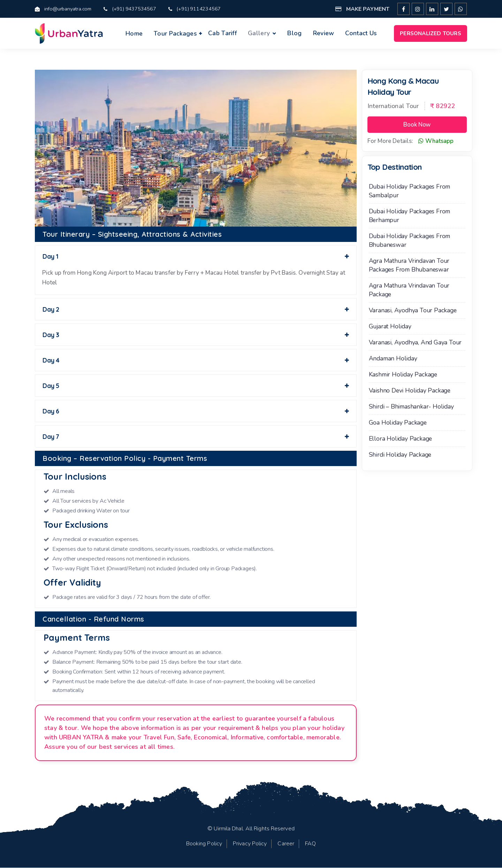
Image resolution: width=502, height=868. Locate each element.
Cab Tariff (222, 33)
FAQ (310, 844)
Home (134, 33)
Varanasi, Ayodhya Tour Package (413, 311)
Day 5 (196, 386)
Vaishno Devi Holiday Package (410, 391)
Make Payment (362, 9)
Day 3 (196, 335)
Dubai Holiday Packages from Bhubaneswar (410, 241)
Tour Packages (175, 33)
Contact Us (361, 33)
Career (286, 844)
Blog (294, 33)
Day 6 (196, 411)
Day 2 (196, 309)
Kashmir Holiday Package (403, 375)
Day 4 (196, 360)
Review (324, 33)
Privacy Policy (250, 844)
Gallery (259, 33)
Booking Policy (204, 844)
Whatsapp (436, 141)
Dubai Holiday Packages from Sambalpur (410, 191)
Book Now (417, 125)
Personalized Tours (431, 33)
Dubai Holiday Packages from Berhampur (410, 216)
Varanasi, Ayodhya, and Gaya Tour (415, 343)
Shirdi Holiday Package (400, 455)
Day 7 (196, 437)
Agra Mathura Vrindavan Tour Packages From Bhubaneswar (409, 265)
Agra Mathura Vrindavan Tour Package (409, 290)
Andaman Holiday (393, 359)
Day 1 (196, 257)
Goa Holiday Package (398, 423)
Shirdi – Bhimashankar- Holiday (411, 407)
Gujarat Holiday (390, 327)
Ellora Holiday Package (401, 439)
